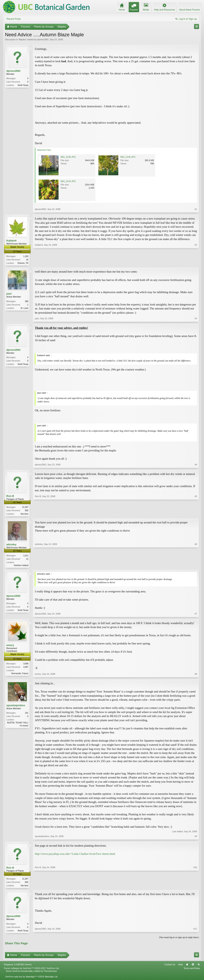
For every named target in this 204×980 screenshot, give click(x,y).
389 (27, 302)
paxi (9, 294)
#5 (196, 514)
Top (193, 966)
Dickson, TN (23, 263)
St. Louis (24, 308)
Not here (25, 514)
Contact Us (170, 966)
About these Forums (189, 10)
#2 (196, 263)
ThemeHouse (50, 973)
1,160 (26, 256)
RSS (199, 966)
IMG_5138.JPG (68, 157)
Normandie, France (20, 675)
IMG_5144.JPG (68, 181)
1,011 (26, 556)
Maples (22, 39)
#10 (195, 886)
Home (187, 966)
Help (180, 966)
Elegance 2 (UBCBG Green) (18, 966)
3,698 (26, 665)
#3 (196, 319)
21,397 (25, 508)
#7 (196, 615)
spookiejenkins (16, 707)
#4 (196, 465)
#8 (196, 675)
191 (27, 714)
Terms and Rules (192, 970)
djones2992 (43, 39)
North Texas (23, 85)
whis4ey (11, 545)
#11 (195, 932)
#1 (196, 209)
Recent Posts (14, 19)
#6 (196, 566)
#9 (196, 837)
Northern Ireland (21, 566)
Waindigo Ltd (51, 979)
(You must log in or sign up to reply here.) (179, 939)
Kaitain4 (11, 241)
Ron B (10, 496)
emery (10, 646)
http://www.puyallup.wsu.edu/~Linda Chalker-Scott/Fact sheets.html (75, 855)
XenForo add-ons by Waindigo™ (21, 979)
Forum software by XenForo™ (32, 970)
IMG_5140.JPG (128, 157)
